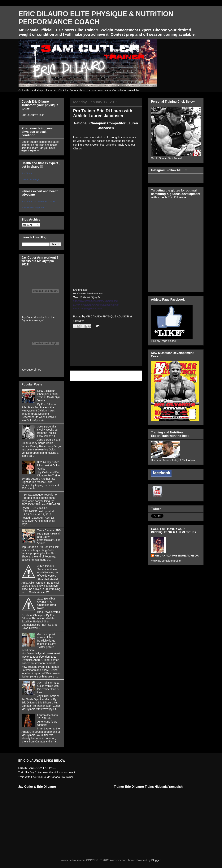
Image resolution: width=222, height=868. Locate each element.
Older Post (131, 376)
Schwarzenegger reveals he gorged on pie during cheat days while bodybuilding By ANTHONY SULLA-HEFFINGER (41, 499)
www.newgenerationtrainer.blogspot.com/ (96, 305)
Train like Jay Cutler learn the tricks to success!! (47, 772)
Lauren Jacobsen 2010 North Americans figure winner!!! (48, 720)
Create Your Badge (30, 179)
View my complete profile (166, 561)
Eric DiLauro (27, 173)
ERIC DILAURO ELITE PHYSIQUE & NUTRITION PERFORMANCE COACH (96, 18)
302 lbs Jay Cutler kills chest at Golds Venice (48, 465)
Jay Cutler (28, 370)
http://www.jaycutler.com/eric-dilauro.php (96, 301)
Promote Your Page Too (33, 208)
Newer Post (82, 376)
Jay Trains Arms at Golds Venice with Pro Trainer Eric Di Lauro (48, 687)
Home (107, 376)
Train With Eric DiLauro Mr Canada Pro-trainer (46, 777)
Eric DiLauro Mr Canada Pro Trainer (38, 201)
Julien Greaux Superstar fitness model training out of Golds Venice (48, 571)
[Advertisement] (106, 352)
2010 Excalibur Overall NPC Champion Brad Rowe (47, 603)
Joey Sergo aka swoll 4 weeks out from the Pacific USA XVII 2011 (48, 431)
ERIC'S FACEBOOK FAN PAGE (37, 768)
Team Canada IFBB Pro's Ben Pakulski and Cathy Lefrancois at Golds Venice (49, 537)
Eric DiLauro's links (33, 115)
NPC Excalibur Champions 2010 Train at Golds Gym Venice (49, 396)
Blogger (156, 860)
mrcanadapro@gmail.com (87, 309)
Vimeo (37, 370)
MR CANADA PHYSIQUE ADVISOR (177, 556)
